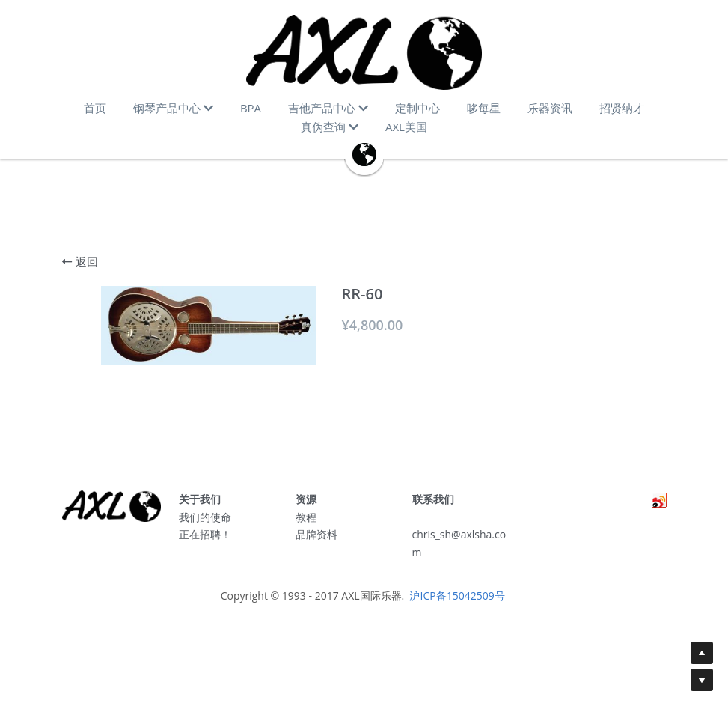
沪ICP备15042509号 (456, 601)
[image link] (364, 52)
